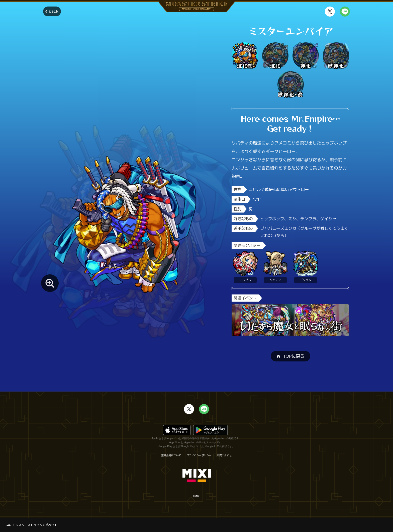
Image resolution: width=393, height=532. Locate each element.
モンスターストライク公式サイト (35, 525)
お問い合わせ (224, 455)
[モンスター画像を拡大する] (50, 283)
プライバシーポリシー (199, 455)
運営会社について (171, 455)
